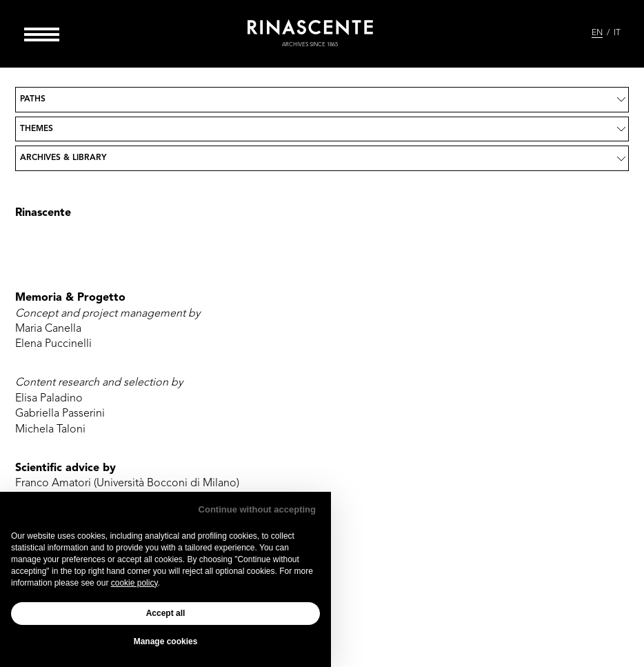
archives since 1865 (310, 45)
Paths (33, 99)
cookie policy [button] (134, 583)
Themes (37, 129)
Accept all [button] (166, 613)
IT (617, 33)
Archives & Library (63, 158)
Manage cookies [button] (166, 641)
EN (597, 33)
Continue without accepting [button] (257, 509)
